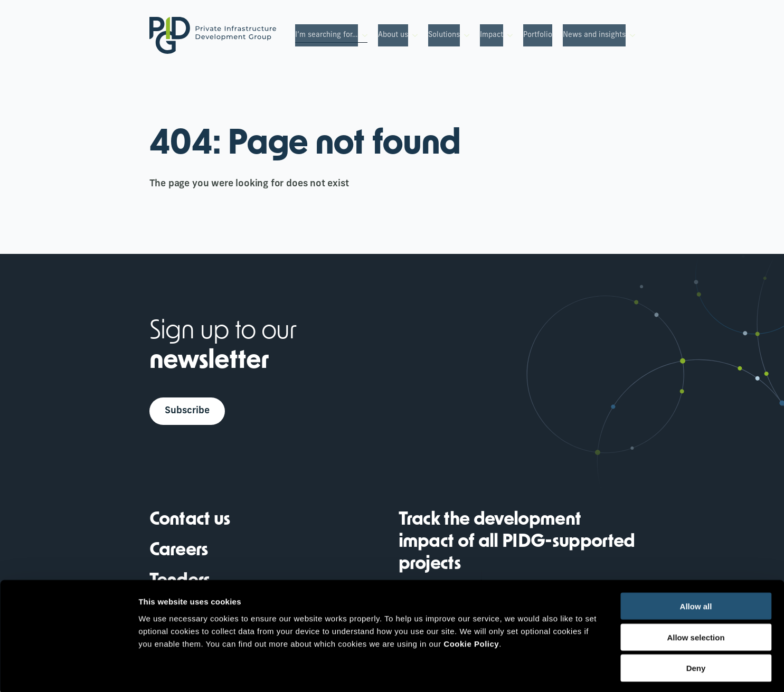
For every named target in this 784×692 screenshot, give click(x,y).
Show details (554, 671)
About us (393, 35)
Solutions (444, 35)
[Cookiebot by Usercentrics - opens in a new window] (68, 671)
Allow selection (696, 594)
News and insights (594, 35)
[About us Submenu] (413, 35)
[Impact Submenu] (508, 35)
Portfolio (538, 35)
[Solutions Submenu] (465, 35)
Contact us (190, 521)
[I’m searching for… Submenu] (363, 35)
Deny (696, 625)
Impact (492, 35)
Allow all (696, 562)
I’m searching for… (327, 35)
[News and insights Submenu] (630, 35)
